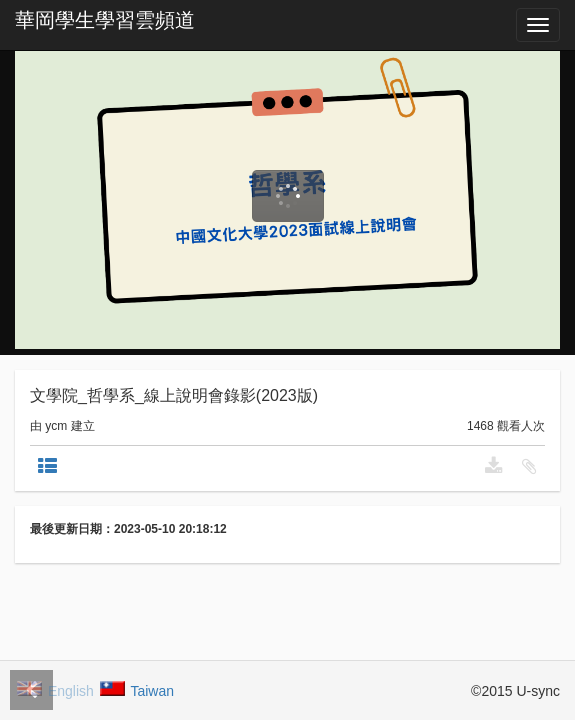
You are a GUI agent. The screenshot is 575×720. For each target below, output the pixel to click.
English (56, 690)
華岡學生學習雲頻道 (105, 20)
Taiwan (138, 690)
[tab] (47, 466)
